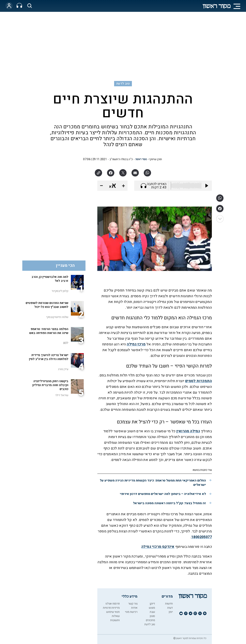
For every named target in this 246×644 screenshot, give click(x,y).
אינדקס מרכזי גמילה (158, 547)
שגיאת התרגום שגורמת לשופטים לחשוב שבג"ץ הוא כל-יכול (47, 305)
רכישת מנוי (131, 612)
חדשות (169, 604)
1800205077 (202, 537)
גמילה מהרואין (188, 431)
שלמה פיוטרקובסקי (57, 317)
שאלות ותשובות (115, 618)
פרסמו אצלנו (113, 604)
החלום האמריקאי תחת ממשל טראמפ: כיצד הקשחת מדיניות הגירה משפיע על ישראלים (153, 483)
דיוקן (152, 604)
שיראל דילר (62, 395)
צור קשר (133, 604)
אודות (134, 608)
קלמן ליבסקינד (60, 291)
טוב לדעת (123, 84)
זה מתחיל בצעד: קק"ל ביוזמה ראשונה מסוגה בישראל (169, 503)
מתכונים (150, 620)
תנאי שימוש (113, 612)
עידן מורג (63, 369)
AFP (66, 343)
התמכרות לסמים (199, 381)
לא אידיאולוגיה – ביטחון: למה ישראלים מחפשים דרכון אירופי (163, 494)
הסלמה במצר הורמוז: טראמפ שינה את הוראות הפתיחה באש (49, 331)
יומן (171, 612)
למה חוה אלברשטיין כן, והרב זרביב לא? (50, 279)
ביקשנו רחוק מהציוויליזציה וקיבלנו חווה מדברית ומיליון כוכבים (50, 385)
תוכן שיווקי (155, 159)
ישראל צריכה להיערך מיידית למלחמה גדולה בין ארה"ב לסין (49, 357)
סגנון (152, 616)
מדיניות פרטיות (111, 608)
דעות (170, 608)
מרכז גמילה (136, 344)
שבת (152, 612)
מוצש (152, 608)
